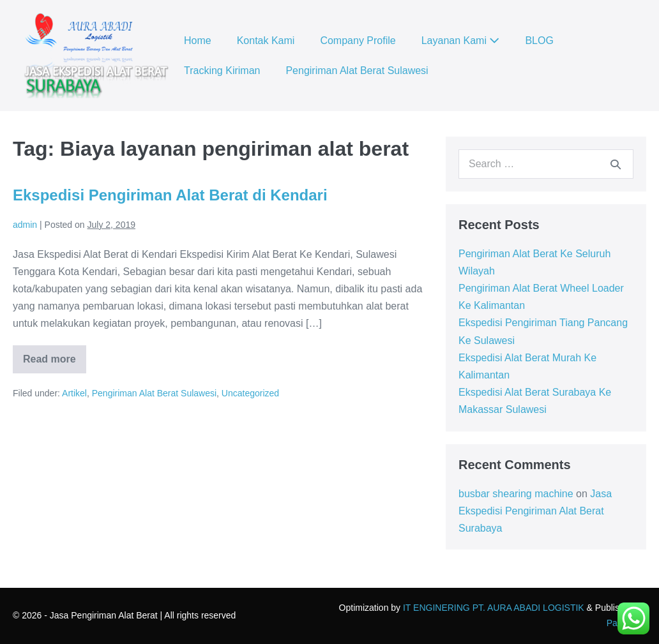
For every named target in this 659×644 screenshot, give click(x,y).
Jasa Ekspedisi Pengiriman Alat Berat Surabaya (535, 511)
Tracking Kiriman (222, 71)
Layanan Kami (461, 41)
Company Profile (358, 41)
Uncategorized (250, 393)
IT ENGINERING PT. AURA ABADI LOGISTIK (494, 608)
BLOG (539, 41)
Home (198, 41)
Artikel (74, 393)
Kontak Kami (266, 41)
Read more (55, 363)
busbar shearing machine (516, 494)
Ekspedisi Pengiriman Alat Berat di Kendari (170, 195)
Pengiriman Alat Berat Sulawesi (357, 71)
